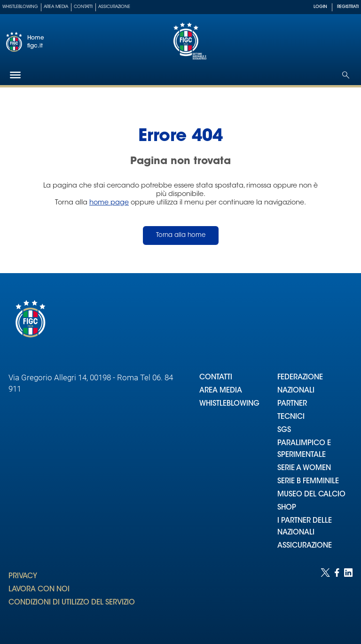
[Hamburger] (15, 75)
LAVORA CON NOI (39, 590)
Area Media (56, 7)
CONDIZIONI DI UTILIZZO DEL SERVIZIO (72, 603)
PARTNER (292, 404)
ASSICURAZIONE (305, 546)
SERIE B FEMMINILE (308, 482)
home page (109, 203)
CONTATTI (216, 378)
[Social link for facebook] (337, 597)
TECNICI (291, 417)
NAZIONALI (296, 391)
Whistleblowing (20, 7)
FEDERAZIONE (300, 378)
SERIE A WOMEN (304, 468)
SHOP (287, 508)
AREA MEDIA (221, 391)
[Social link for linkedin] (348, 597)
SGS (284, 430)
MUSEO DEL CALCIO (311, 495)
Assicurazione (114, 7)
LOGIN (320, 7)
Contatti (83, 7)
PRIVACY (23, 577)
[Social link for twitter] (325, 597)
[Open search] (346, 75)
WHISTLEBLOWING (229, 404)
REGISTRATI (348, 7)
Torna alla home (181, 235)
